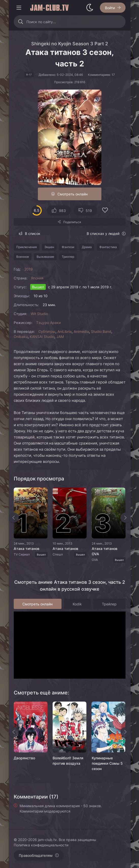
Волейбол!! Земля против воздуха (68, 761)
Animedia (81, 331)
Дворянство (24, 758)
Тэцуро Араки (48, 323)
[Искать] (21, 22)
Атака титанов (27, 549)
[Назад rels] (14, 732)
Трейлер (109, 604)
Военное (23, 257)
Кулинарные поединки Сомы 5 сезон (107, 763)
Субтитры (47, 331)
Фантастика (108, 247)
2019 (29, 269)
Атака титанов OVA (104, 551)
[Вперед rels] (126, 732)
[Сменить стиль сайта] (90, 8)
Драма (87, 247)
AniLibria (65, 331)
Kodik (77, 604)
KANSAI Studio (42, 337)
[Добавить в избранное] (105, 211)
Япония (37, 278)
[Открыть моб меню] (19, 8)
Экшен (49, 247)
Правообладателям (36, 855)
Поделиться (72, 222)
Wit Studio (39, 314)
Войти (110, 8)
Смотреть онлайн (73, 194)
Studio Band (101, 331)
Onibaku (21, 337)
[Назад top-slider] (14, 518)
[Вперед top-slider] (126, 518)
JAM (60, 337)
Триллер (68, 257)
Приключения (27, 247)
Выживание (45, 257)
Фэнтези (68, 247)
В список (33, 233)
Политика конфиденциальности (41, 845)
